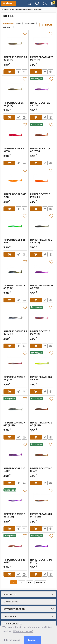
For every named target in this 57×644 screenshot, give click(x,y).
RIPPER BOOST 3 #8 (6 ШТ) (15, 563)
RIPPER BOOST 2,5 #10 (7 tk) (42, 197)
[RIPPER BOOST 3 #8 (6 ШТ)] (15, 546)
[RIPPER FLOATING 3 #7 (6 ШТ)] (42, 363)
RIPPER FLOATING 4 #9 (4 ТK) (42, 243)
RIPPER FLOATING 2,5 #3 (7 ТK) (42, 288)
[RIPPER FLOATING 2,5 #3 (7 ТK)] (42, 271)
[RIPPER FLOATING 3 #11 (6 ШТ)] (42, 500)
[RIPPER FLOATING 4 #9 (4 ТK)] (42, 226)
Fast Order (18, 72)
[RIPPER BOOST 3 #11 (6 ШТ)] (42, 454)
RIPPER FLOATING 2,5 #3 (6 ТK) (15, 334)
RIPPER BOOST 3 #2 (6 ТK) (15, 151)
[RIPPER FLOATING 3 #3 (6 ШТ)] (15, 500)
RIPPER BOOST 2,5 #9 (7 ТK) (15, 106)
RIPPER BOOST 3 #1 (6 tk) (15, 243)
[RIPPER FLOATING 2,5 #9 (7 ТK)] (15, 43)
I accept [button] (32, 640)
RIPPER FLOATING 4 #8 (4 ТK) (15, 380)
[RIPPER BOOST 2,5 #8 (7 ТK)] (42, 317)
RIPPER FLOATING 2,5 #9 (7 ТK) (15, 60)
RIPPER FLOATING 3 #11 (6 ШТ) (42, 517)
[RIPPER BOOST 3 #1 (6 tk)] (15, 226)
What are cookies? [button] (23, 631)
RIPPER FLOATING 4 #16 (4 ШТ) (15, 425)
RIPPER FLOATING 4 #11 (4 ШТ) (42, 425)
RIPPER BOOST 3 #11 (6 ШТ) (42, 471)
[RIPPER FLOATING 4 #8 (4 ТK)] (15, 363)
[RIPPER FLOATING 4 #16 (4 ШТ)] (15, 408)
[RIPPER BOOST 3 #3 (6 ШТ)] (42, 546)
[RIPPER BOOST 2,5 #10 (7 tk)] (42, 180)
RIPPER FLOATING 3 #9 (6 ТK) (15, 288)
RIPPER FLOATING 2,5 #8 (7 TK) (42, 60)
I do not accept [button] (12, 640)
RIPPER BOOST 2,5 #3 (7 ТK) (42, 106)
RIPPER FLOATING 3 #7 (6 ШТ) (42, 380)
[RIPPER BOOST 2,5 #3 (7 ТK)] (42, 89)
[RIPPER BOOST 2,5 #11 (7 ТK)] (42, 134)
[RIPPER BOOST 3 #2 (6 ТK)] (15, 134)
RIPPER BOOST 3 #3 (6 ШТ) (42, 563)
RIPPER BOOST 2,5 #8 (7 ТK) (42, 334)
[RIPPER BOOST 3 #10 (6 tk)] (15, 180)
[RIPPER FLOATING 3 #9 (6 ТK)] (15, 271)
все (30, 582)
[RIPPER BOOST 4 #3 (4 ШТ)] (15, 454)
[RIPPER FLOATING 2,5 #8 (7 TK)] (42, 43)
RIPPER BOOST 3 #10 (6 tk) (15, 197)
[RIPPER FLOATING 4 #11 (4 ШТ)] (42, 408)
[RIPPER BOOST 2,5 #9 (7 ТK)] (15, 89)
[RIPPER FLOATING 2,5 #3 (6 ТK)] (15, 317)
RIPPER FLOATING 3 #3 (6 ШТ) (15, 517)
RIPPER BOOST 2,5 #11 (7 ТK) (42, 151)
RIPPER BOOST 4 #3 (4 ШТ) (15, 471)
